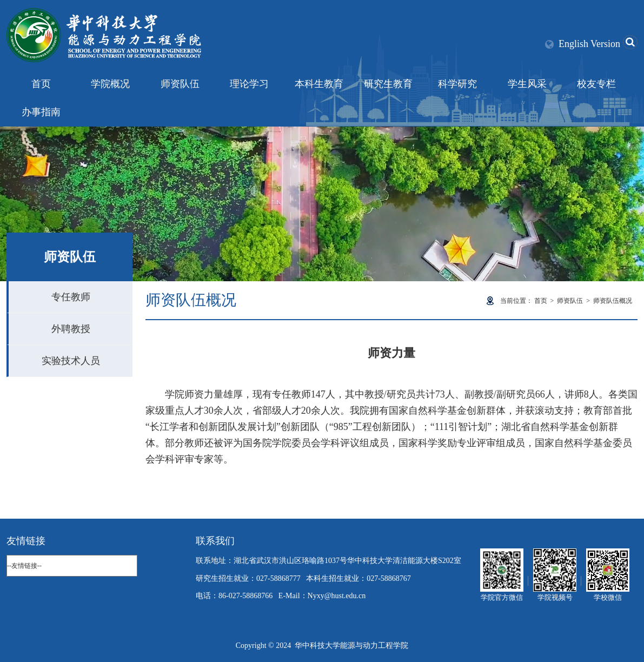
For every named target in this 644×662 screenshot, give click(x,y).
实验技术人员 (71, 361)
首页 (41, 84)
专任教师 (71, 297)
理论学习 (249, 84)
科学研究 (457, 84)
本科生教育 (319, 84)
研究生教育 (388, 84)
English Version (589, 44)
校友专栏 (596, 84)
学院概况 (110, 84)
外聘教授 (71, 329)
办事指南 (41, 112)
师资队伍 (180, 84)
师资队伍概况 (613, 301)
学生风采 (527, 84)
